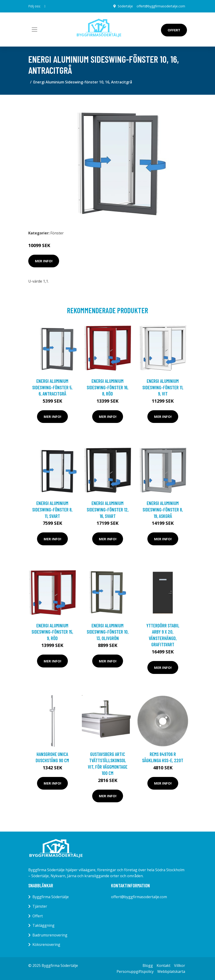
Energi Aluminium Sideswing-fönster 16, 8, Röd (107, 387)
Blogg (148, 965)
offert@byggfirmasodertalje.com (161, 6)
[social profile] (45, 6)
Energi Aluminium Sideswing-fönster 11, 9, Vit (163, 387)
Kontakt (163, 965)
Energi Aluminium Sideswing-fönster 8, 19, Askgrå (163, 509)
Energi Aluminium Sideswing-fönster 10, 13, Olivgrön (108, 632)
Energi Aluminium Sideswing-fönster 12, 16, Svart (108, 509)
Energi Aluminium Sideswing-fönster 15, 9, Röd (52, 632)
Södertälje (125, 6)
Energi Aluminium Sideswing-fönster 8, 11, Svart (52, 509)
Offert (174, 30)
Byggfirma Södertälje (51, 897)
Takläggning (43, 925)
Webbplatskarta (171, 971)
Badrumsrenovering (50, 935)
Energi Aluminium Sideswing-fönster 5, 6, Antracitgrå (52, 387)
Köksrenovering (46, 945)
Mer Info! (44, 261)
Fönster (57, 233)
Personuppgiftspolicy (135, 971)
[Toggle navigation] (34, 30)
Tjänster (40, 906)
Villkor (180, 965)
